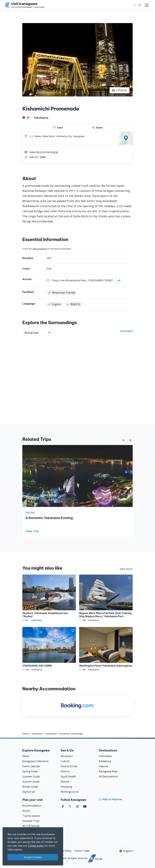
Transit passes (31, 816)
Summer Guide (31, 776)
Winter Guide (30, 787)
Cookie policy (36, 846)
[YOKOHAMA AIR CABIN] (49, 649)
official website (40, 249)
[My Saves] (140, 5)
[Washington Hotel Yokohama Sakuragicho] (106, 649)
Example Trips (31, 821)
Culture (65, 761)
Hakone (104, 766)
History (65, 771)
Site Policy (65, 851)
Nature (65, 782)
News (26, 756)
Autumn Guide (31, 782)
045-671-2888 (37, 157)
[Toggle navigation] (147, 5)
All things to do (70, 792)
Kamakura (105, 761)
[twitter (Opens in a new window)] (70, 806)
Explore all (29, 792)
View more (126, 569)
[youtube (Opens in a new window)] (85, 806)
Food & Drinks (69, 766)
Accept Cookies (33, 857)
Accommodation (32, 806)
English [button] (126, 851)
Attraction (67, 756)
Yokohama (41, 118)
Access (26, 811)
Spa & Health (68, 776)
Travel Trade (82, 851)
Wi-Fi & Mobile (31, 826)
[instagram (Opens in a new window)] (77, 806)
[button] (140, 5)
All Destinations (108, 776)
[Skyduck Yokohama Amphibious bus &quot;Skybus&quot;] (49, 598)
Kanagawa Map (108, 771)
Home (26, 734)
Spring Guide (30, 771)
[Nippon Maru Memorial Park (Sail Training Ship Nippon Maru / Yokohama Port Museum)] (106, 598)
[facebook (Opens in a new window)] (63, 806)
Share (98, 128)
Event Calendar (31, 766)
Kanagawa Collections (35, 761)
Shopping (66, 787)
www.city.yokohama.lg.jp (44, 152)
